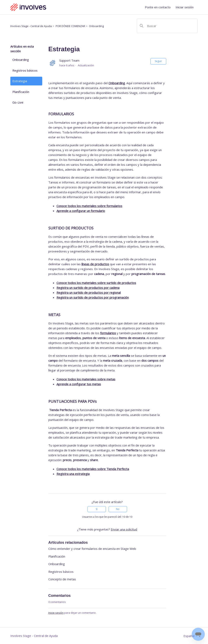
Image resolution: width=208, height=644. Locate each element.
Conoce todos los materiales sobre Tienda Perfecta (93, 469)
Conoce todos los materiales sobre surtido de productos (96, 283)
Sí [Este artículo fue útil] (97, 509)
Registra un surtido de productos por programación (93, 297)
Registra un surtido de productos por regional (89, 293)
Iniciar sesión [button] (185, 7)
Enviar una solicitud (124, 529)
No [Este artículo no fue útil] (118, 509)
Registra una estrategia (73, 474)
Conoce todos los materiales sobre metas (86, 379)
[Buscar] (167, 26)
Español (191, 636)
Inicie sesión (56, 613)
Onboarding (96, 26)
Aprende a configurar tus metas (79, 384)
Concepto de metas (62, 579)
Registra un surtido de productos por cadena (88, 288)
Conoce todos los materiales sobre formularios (89, 206)
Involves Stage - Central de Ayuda (31, 26)
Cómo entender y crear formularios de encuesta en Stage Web (92, 549)
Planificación (21, 92)
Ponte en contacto (158, 7)
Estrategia (20, 81)
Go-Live (18, 102)
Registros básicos (25, 70)
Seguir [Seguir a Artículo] (158, 61)
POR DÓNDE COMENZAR (70, 26)
